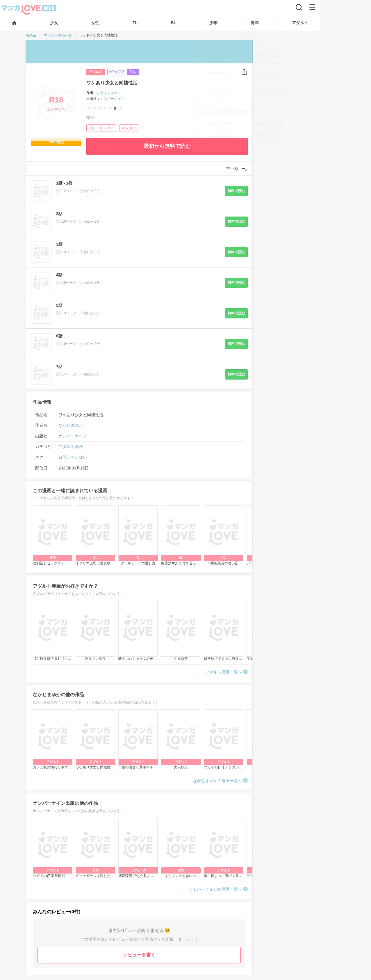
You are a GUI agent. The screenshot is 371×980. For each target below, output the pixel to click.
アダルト (96, 72)
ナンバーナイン (113, 99)
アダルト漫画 (71, 446)
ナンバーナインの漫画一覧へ (215, 889)
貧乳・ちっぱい (101, 128)
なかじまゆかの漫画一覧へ (217, 781)
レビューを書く (139, 955)
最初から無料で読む (167, 146)
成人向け (129, 128)
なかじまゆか (107, 93)
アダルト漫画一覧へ (224, 672)
